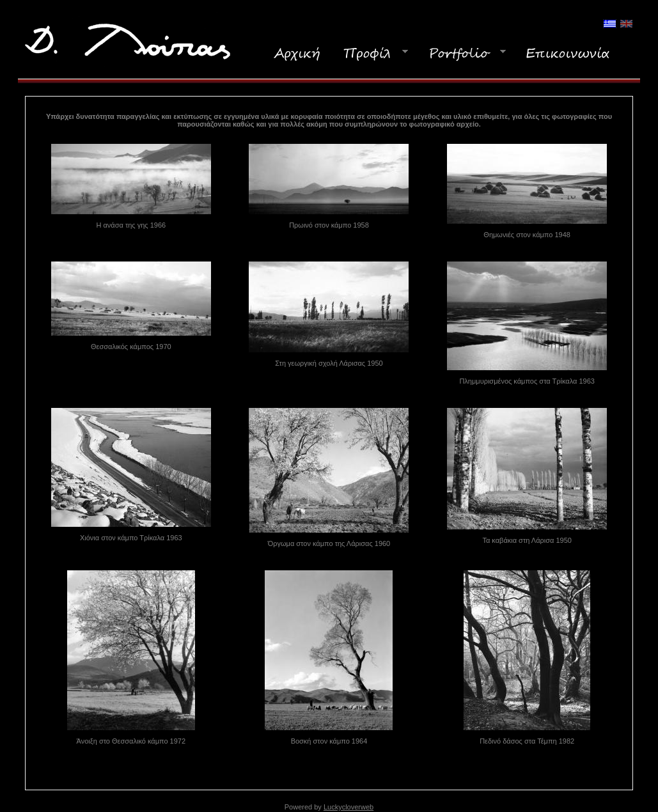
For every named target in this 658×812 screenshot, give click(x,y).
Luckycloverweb (349, 807)
